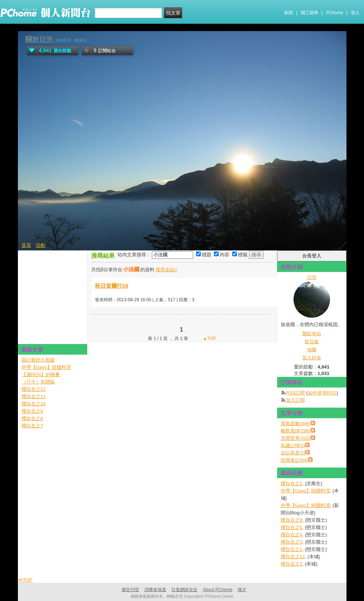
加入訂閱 (295, 400)
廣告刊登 (130, 590)
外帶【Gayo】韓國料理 (305, 491)
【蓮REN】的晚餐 (41, 375)
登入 (355, 13)
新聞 (288, 13)
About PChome (217, 590)
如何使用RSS (322, 393)
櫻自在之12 (293, 557)
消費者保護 (155, 590)
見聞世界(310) (296, 438)
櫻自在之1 (292, 549)
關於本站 (312, 334)
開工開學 (310, 13)
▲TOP (209, 339)
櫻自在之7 (32, 426)
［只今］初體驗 (38, 382)
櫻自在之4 (292, 535)
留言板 (312, 342)
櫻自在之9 (32, 411)
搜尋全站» (166, 270)
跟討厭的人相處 (38, 360)
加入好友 (312, 358)
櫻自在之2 (292, 483)
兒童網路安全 (184, 590)
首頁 (26, 245)
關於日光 (39, 39)
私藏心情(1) (293, 445)
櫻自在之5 (292, 527)
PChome (335, 13)
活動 (41, 245)
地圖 (312, 350)
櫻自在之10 (34, 404)
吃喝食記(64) (294, 460)
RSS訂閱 (296, 393)
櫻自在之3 (292, 542)
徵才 (242, 590)
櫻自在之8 (292, 520)
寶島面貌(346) (296, 424)
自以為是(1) (293, 453)
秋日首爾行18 (112, 286)
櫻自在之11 (34, 396)
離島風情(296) (296, 431)
